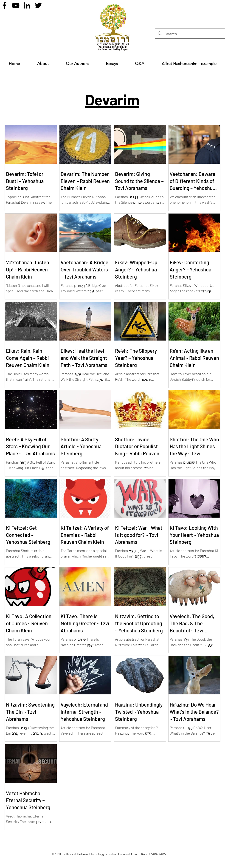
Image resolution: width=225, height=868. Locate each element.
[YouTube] (16, 5)
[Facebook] (4, 5)
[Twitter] (38, 5)
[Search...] (190, 34)
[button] (112, 64)
